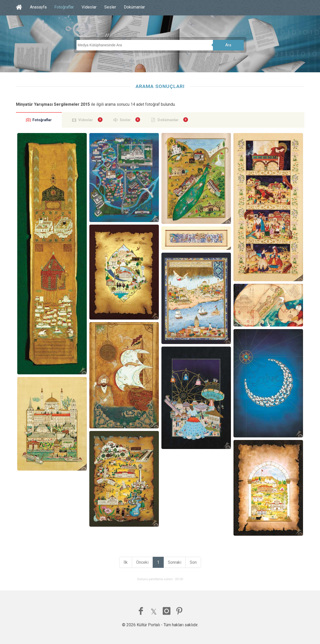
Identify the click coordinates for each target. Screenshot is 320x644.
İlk (126, 562)
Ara (228, 45)
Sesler (110, 7)
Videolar (89, 7)
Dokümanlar (134, 7)
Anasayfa (38, 7)
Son (193, 562)
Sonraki (175, 562)
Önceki (142, 562)
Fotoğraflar (64, 7)
